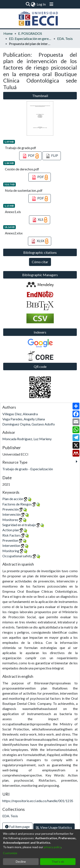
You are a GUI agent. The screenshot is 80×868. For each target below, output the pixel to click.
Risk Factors (12, 535)
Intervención (12, 514)
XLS (40, 220)
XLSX (40, 241)
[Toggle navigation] (51, 4)
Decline (21, 861)
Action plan (11, 530)
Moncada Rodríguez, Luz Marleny (27, 439)
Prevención (11, 509)
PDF (30, 156)
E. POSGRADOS (30, 33)
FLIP (52, 156)
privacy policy (52, 847)
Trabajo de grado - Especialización (28, 469)
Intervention (11, 545)
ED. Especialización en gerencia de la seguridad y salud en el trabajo (30, 38)
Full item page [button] (17, 827)
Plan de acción (13, 499)
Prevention (10, 540)
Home (8, 33)
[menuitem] (33, 4)
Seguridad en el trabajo (19, 525)
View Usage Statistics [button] (54, 827)
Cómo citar (40, 262)
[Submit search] (28, 4)
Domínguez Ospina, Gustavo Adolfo (29, 424)
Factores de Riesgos (17, 504)
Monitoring (11, 551)
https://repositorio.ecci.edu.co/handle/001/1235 (38, 801)
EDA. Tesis (65, 38)
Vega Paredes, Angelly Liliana (24, 419)
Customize (10, 853)
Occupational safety (17, 556)
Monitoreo (10, 520)
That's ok (58, 861)
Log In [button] (41, 4)
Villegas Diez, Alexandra (20, 414)
